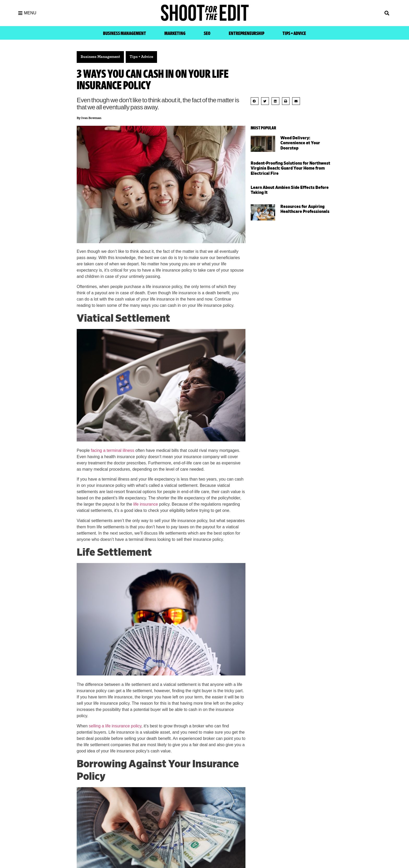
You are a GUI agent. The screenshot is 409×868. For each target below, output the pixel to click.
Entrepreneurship (246, 34)
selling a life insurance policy (115, 726)
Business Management (125, 34)
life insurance (146, 504)
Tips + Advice (294, 34)
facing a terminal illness (112, 450)
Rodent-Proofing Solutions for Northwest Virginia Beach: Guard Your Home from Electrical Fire (290, 168)
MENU (30, 13)
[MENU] (20, 13)
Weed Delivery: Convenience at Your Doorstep (300, 143)
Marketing (175, 34)
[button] (345, 13)
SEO (207, 34)
